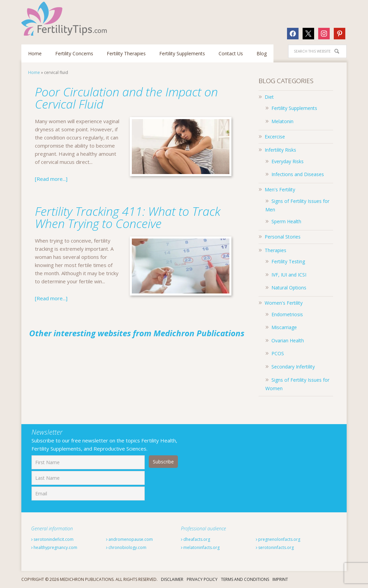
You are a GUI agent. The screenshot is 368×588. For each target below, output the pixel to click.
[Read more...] (51, 179)
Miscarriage (284, 327)
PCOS (278, 353)
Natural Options (289, 288)
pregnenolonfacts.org (278, 539)
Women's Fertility (284, 303)
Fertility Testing (288, 261)
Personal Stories (283, 237)
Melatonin (282, 121)
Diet (269, 97)
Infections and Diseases (298, 174)
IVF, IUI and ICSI (289, 275)
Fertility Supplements (294, 108)
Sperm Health (286, 221)
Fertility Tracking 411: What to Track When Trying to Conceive (128, 217)
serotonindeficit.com (52, 539)
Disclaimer (172, 579)
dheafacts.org (196, 539)
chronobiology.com (126, 547)
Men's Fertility (280, 189)
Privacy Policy (202, 579)
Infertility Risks (280, 150)
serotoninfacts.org (275, 547)
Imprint (280, 579)
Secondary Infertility (293, 367)
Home (34, 72)
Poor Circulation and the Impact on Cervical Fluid (127, 98)
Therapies (275, 250)
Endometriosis (287, 314)
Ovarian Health (288, 340)
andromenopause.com (129, 539)
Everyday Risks (288, 161)
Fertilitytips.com (65, 19)
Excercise (275, 137)
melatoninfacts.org (200, 547)
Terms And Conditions (245, 579)
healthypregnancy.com (54, 547)
